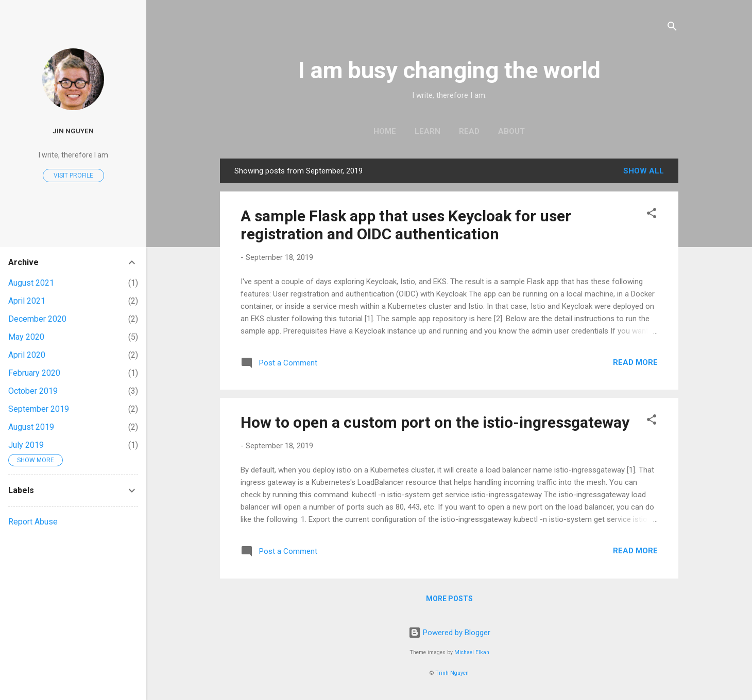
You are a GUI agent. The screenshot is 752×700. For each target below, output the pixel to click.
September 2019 (39, 409)
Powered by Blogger (449, 633)
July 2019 (26, 445)
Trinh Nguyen (452, 673)
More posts (449, 599)
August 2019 (31, 427)
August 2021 (31, 283)
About (511, 131)
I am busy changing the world (449, 70)
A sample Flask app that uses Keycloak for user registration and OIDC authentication (406, 225)
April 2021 (27, 301)
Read (469, 131)
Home (385, 131)
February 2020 (34, 373)
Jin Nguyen (73, 131)
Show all (644, 171)
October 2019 (33, 391)
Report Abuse (33, 522)
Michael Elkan (472, 652)
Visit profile (73, 176)
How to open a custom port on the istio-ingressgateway (435, 422)
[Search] (672, 28)
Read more (635, 362)
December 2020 (37, 319)
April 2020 (27, 355)
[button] (652, 215)
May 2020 (26, 337)
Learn (428, 131)
